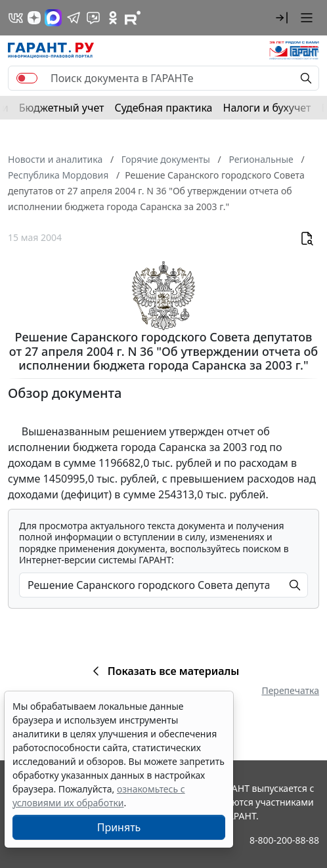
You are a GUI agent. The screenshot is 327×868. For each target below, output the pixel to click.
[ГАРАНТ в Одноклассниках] (113, 18)
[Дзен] (34, 18)
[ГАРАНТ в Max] (53, 18)
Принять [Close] (119, 827)
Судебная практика (163, 108)
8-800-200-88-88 (284, 840)
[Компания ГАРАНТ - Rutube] (133, 18)
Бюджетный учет (62, 108)
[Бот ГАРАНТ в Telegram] (93, 18)
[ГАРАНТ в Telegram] (74, 18)
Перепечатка (290, 690)
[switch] (27, 78)
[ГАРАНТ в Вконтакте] (16, 18)
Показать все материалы (164, 671)
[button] (282, 18)
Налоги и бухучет (267, 108)
